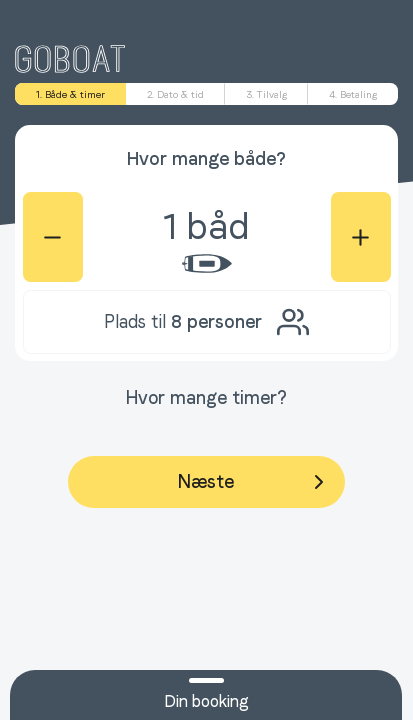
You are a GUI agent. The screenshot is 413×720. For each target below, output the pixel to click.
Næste (254, 482)
